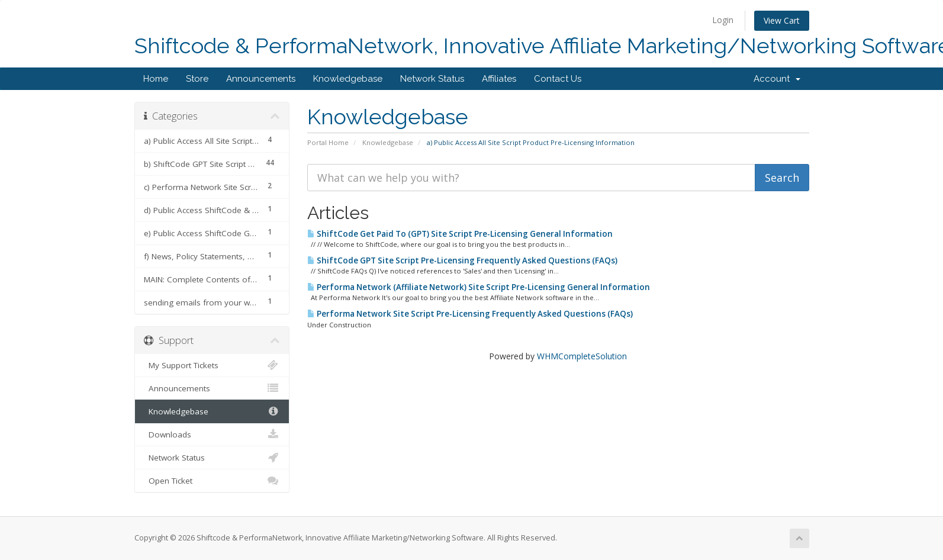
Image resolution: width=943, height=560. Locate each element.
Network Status (432, 79)
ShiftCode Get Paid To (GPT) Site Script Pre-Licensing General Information (460, 234)
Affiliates (499, 79)
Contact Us (558, 79)
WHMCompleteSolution (582, 356)
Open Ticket (212, 481)
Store (197, 79)
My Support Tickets (212, 365)
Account (777, 79)
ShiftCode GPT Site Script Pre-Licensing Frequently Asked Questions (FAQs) (462, 260)
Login (723, 20)
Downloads (212, 435)
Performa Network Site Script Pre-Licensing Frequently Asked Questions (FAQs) (470, 314)
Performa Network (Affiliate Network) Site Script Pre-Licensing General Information (479, 287)
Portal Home (328, 142)
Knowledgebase (348, 79)
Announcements (261, 79)
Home (156, 79)
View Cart (782, 20)
